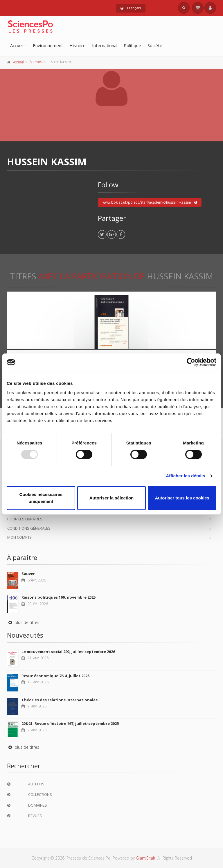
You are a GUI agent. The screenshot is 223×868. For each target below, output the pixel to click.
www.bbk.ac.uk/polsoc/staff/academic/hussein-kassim (150, 202)
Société (155, 45)
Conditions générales (29, 528)
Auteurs (36, 62)
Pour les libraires (25, 519)
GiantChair (146, 858)
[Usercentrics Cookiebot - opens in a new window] (191, 362)
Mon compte (19, 537)
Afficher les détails (185, 476)
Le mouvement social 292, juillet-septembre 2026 (68, 652)
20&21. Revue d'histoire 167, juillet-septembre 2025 (70, 723)
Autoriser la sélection (112, 498)
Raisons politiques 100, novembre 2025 (59, 597)
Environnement (48, 45)
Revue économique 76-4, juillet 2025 (55, 676)
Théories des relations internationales (60, 700)
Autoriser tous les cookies (182, 498)
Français (131, 8)
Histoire (78, 45)
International (105, 45)
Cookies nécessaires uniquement (41, 498)
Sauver (28, 574)
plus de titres (23, 622)
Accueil (17, 45)
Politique (132, 45)
